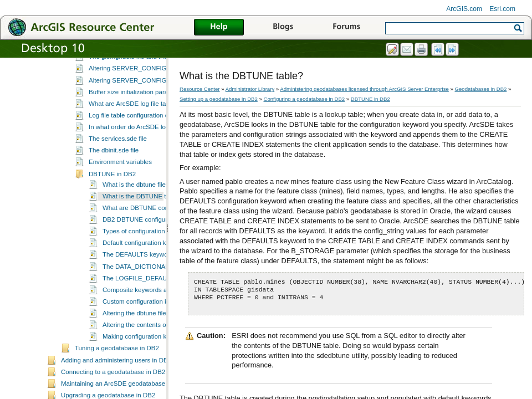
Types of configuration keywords (148, 261)
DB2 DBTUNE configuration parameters (159, 249)
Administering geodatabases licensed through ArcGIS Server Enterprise (364, 89)
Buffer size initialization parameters (138, 122)
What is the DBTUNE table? (142, 226)
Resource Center (200, 89)
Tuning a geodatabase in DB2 (117, 378)
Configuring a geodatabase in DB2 (124, 64)
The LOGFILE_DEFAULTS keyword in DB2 (164, 308)
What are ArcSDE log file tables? (135, 134)
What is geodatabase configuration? (140, 75)
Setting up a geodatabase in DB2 (219, 99)
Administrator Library (250, 89)
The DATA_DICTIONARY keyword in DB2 (162, 296)
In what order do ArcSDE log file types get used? (157, 157)
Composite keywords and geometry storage (164, 320)
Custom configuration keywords (147, 331)
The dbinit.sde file (114, 180)
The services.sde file (118, 168)
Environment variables (120, 192)
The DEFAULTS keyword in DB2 (149, 284)
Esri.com (502, 9)
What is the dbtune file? (136, 214)
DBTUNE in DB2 (112, 204)
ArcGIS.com (464, 9)
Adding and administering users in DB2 (116, 390)
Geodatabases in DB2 (481, 89)
